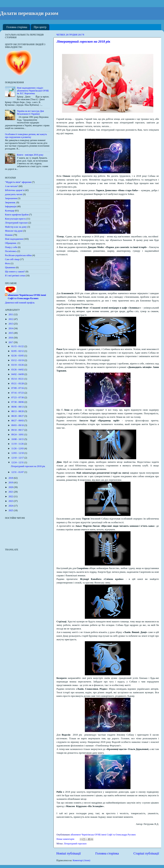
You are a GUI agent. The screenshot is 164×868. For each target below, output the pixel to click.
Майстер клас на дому (16, 227)
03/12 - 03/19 (18, 360)
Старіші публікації (146, 853)
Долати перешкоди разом (29, 13)
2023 (11, 501)
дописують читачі (14, 194)
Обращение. (11, 243)
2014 (11, 328)
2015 (11, 333)
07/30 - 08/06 (18, 402)
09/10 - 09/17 (18, 430)
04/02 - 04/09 (18, 374)
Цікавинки (10, 267)
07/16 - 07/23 (18, 393)
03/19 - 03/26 (18, 365)
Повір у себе (11, 247)
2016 (11, 338)
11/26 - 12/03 (18, 449)
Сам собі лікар (12, 259)
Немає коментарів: (66, 839)
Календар (10, 211)
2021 (11, 492)
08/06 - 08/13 (18, 407)
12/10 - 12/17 (18, 458)
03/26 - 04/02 (18, 370)
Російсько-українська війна (18, 255)
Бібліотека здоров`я (15, 190)
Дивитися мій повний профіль (20, 303)
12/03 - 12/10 (18, 453)
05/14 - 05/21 (18, 379)
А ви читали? (11, 186)
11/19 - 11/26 (18, 444)
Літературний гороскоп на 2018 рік (83, 41)
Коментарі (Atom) (82, 860)
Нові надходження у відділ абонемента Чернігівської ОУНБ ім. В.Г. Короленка (33, 91)
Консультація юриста (15, 219)
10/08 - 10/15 (18, 439)
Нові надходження (14, 239)
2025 (11, 510)
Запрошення (11, 198)
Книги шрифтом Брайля (17, 215)
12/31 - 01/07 (18, 472)
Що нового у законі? (15, 272)
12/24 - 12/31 (18, 462)
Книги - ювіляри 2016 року (30, 155)
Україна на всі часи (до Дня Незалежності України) (30, 112)
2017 (11, 342)
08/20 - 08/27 (18, 416)
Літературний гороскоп (75, 844)
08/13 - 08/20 (18, 411)
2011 (11, 314)
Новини (9, 235)
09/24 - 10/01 (18, 435)
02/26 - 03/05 (18, 356)
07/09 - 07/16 (18, 388)
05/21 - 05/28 (18, 384)
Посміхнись (11, 251)
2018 (11, 478)
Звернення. (10, 203)
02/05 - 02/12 (18, 351)
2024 (11, 506)
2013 (11, 324)
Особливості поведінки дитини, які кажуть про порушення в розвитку (26, 136)
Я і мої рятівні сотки (15, 276)
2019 (11, 483)
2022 (11, 497)
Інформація (11, 207)
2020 (11, 487)
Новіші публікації (69, 853)
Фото (8, 264)
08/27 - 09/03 (18, 421)
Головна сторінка (17, 27)
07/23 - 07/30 (18, 398)
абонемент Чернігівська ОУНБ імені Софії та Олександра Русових (27, 297)
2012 (11, 319)
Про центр (40, 27)
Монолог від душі (14, 231)
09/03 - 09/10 (18, 425)
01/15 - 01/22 (18, 346)
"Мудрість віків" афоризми (18, 182)
